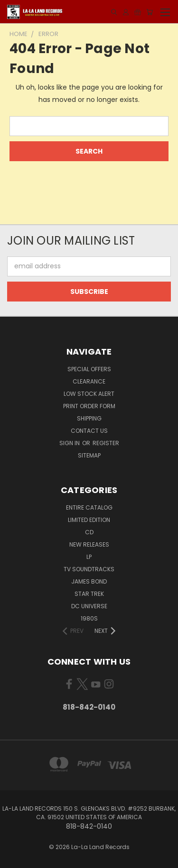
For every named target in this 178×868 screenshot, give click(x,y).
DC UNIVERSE (89, 606)
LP (89, 557)
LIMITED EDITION (89, 520)
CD (89, 532)
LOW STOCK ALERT (89, 394)
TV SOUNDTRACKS (89, 569)
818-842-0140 (89, 707)
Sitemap (89, 455)
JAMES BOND (89, 581)
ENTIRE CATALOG (89, 507)
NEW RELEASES (89, 544)
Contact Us (89, 431)
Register (106, 443)
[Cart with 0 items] (150, 12)
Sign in (70, 443)
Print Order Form (89, 406)
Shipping (89, 418)
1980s (89, 618)
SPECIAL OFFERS (89, 369)
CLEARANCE (89, 381)
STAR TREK (89, 594)
